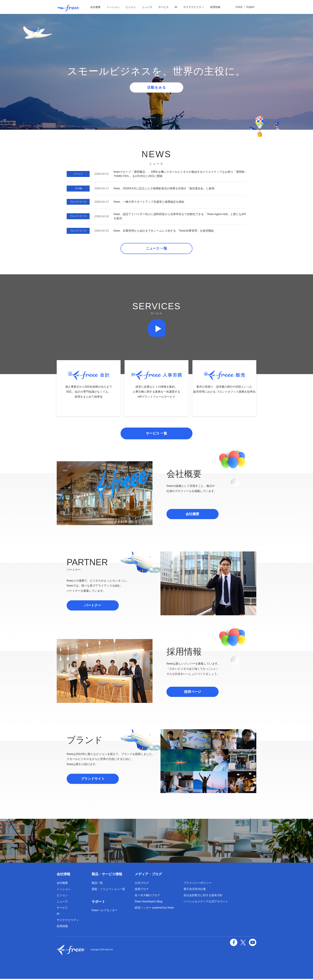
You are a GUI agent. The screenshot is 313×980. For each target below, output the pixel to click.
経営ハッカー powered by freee (154, 909)
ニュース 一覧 (156, 249)
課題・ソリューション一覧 (108, 890)
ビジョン (131, 7)
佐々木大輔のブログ (147, 896)
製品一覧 (97, 884)
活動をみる (156, 88)
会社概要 (95, 7)
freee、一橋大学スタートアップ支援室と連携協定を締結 (149, 202)
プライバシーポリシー (197, 884)
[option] (156, 72)
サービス (163, 7)
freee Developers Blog (149, 903)
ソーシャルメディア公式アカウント (206, 903)
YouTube (253, 943)
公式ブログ (142, 884)
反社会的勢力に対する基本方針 (203, 896)
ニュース (147, 7)
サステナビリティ (194, 7)
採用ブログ (142, 890)
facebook (234, 943)
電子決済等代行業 (195, 890)
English (250, 7)
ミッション (113, 7)
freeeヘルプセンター (105, 911)
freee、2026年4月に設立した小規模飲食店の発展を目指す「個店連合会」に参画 (164, 188)
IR (176, 7)
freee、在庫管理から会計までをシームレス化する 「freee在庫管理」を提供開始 (164, 231)
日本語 (239, 7)
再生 (156, 329)
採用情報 (215, 7)
